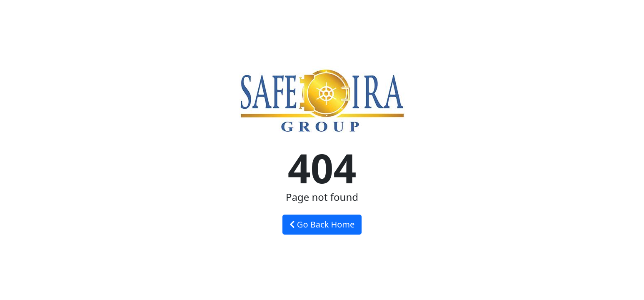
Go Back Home (322, 224)
